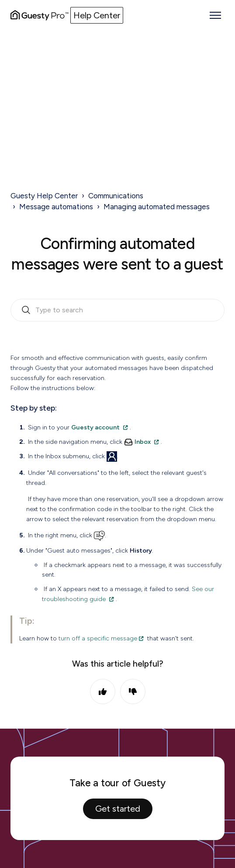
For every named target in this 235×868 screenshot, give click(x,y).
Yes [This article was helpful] (103, 692)
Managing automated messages (157, 207)
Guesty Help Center (44, 196)
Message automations (56, 207)
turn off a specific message (98, 638)
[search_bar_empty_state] (117, 310)
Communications (116, 196)
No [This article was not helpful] (133, 692)
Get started (118, 809)
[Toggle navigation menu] (215, 15)
